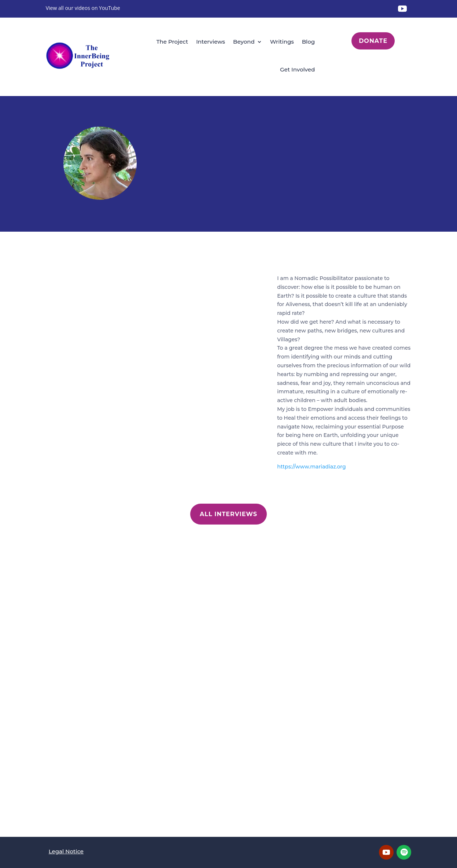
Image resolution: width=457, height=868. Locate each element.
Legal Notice (66, 851)
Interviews (211, 42)
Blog (308, 42)
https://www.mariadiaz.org (311, 467)
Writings (282, 42)
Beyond (244, 42)
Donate (373, 41)
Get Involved (297, 69)
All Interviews (228, 514)
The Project (172, 42)
